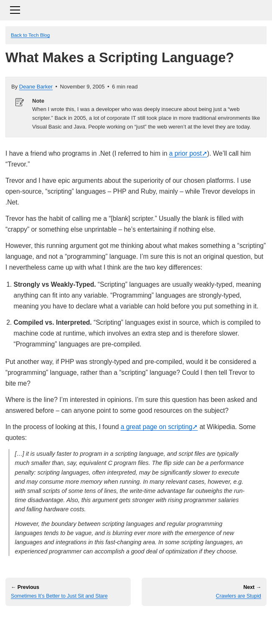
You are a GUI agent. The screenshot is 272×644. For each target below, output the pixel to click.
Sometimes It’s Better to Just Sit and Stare (59, 596)
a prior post (186, 153)
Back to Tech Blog (30, 35)
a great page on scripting (157, 427)
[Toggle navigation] (136, 9)
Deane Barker (36, 87)
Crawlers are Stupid (239, 596)
